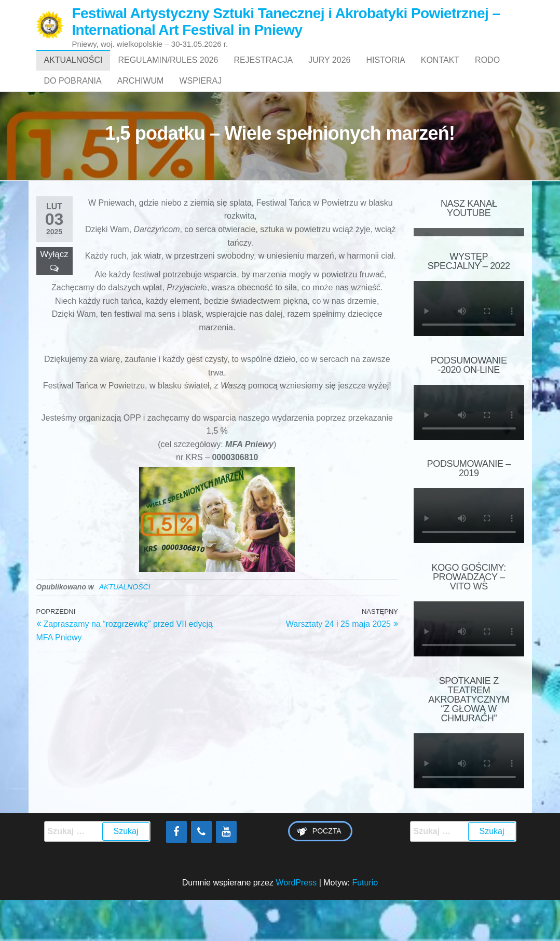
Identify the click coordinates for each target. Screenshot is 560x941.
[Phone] (201, 873)
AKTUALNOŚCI (73, 70)
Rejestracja (263, 70)
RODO (487, 70)
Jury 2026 (329, 70)
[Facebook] (176, 873)
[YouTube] (226, 873)
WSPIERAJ (200, 112)
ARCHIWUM (141, 112)
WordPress (296, 924)
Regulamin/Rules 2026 (168, 70)
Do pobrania (73, 112)
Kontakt (440, 70)
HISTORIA (385, 70)
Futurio (365, 924)
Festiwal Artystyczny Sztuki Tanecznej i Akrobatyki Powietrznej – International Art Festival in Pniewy (286, 22)
